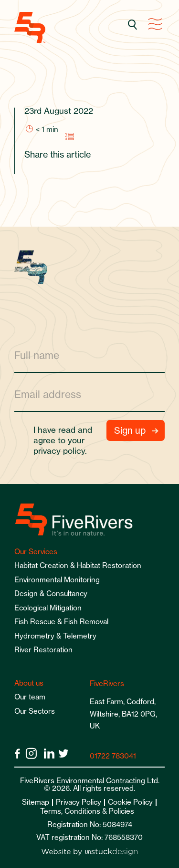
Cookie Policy (130, 802)
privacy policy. (60, 451)
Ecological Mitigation (48, 608)
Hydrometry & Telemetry (55, 636)
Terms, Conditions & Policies (87, 811)
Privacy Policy (79, 802)
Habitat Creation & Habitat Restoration (78, 565)
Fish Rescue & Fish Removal (61, 622)
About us (29, 683)
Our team (30, 697)
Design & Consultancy (51, 594)
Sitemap (36, 802)
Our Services (36, 552)
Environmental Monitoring (57, 580)
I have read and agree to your (64, 440)
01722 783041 (113, 756)
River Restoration (43, 650)
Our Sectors (35, 711)
